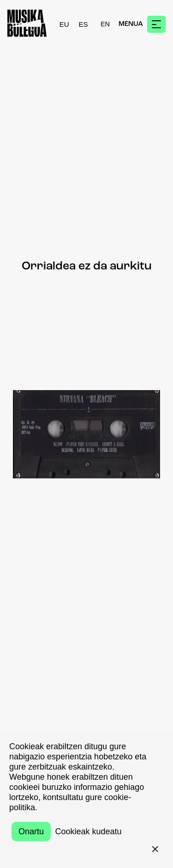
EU (64, 24)
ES (84, 24)
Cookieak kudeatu (88, 831)
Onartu (31, 831)
